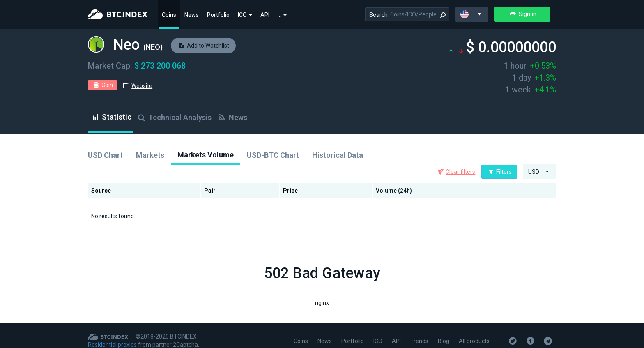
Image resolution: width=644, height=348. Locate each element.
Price (290, 191)
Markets (150, 155)
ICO (245, 15)
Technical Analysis (174, 117)
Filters (499, 172)
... (282, 15)
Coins (169, 15)
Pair (210, 191)
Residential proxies (112, 345)
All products (474, 341)
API (265, 15)
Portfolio (218, 15)
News (192, 15)
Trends (419, 341)
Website (142, 86)
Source (101, 191)
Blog (444, 341)
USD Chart (105, 155)
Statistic (111, 117)
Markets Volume (206, 155)
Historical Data (338, 155)
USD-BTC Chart (273, 155)
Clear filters (460, 172)
